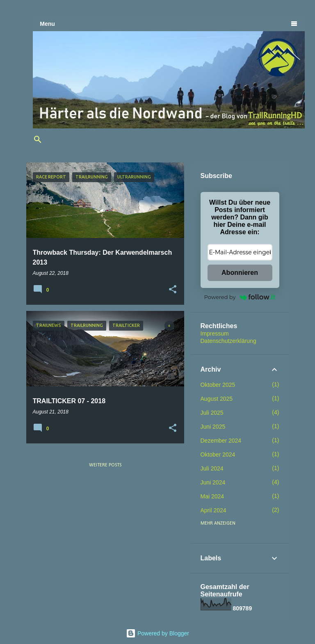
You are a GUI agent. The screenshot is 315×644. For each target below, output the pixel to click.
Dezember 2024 (221, 441)
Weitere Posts (105, 465)
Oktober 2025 (218, 385)
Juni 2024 (213, 482)
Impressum (215, 333)
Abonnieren (240, 273)
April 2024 (213, 510)
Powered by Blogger (157, 633)
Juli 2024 (212, 468)
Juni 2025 (213, 427)
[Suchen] (38, 139)
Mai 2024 (212, 496)
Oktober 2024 (218, 454)
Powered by (240, 297)
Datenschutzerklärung (228, 341)
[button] (173, 290)
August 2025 (217, 399)
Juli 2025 (212, 413)
